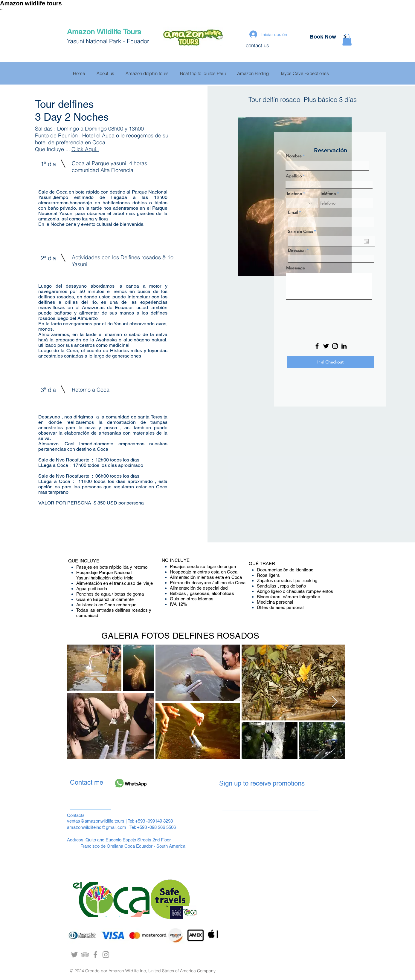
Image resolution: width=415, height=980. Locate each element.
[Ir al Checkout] (330, 362)
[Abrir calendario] (366, 241)
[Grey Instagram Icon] (106, 955)
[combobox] (331, 259)
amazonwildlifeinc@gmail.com (97, 827)
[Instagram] (335, 346)
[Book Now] (323, 37)
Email (293, 212)
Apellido (294, 176)
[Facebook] (317, 346)
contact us (257, 45)
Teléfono (328, 194)
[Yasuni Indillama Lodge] (85, 955)
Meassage (296, 268)
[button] (347, 40)
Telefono (294, 194)
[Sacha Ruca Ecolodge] (95, 955)
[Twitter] (326, 346)
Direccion (297, 250)
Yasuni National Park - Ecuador (109, 41)
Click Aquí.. (85, 149)
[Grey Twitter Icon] (74, 955)
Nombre (294, 156)
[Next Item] (335, 702)
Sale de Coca (303, 231)
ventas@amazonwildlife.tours (96, 821)
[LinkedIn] (344, 346)
